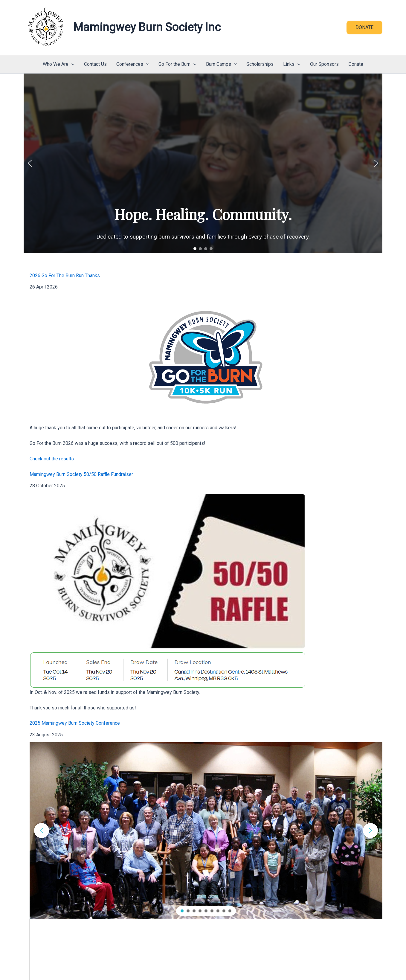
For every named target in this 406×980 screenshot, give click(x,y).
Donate (356, 64)
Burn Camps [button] (222, 64)
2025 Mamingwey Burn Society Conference (75, 723)
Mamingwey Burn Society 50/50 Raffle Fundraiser (81, 474)
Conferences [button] (133, 64)
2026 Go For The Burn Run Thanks (65, 275)
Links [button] (292, 64)
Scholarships (260, 64)
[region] (203, 163)
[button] (364, 28)
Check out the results (52, 459)
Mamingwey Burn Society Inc (147, 27)
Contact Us (95, 64)
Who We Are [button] (59, 64)
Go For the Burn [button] (177, 64)
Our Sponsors (324, 64)
